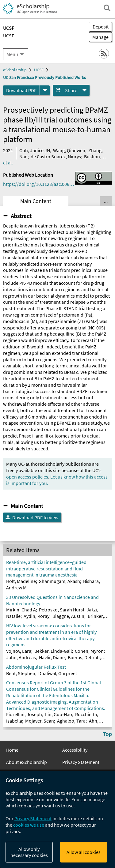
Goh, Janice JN (35, 150)
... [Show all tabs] (106, 201)
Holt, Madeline (21, 581)
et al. (8, 163)
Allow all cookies (84, 852)
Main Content (36, 201)
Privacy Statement (81, 762)
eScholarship (15, 70)
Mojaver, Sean (40, 721)
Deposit (101, 27)
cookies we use (29, 825)
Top (107, 734)
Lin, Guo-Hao (59, 714)
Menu (12, 54)
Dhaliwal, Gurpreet (58, 673)
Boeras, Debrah (84, 657)
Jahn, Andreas (21, 657)
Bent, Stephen (21, 673)
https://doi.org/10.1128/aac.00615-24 (39, 184)
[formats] (45, 90)
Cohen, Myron (89, 651)
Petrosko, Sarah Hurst (62, 610)
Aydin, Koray (36, 616)
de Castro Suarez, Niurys (56, 156)
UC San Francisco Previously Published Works (44, 77)
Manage (99, 37)
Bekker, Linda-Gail (53, 651)
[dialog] (57, 819)
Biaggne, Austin (68, 616)
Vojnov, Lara (19, 651)
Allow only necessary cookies (29, 852)
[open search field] (107, 8)
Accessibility (75, 750)
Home (12, 750)
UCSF (9, 36)
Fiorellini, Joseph (24, 714)
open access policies (27, 477)
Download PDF (21, 90)
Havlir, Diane (52, 657)
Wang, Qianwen (69, 150)
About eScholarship (27, 762)
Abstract (21, 216)
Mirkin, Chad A (21, 610)
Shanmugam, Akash (59, 581)
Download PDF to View (35, 517)
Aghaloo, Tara (71, 721)
